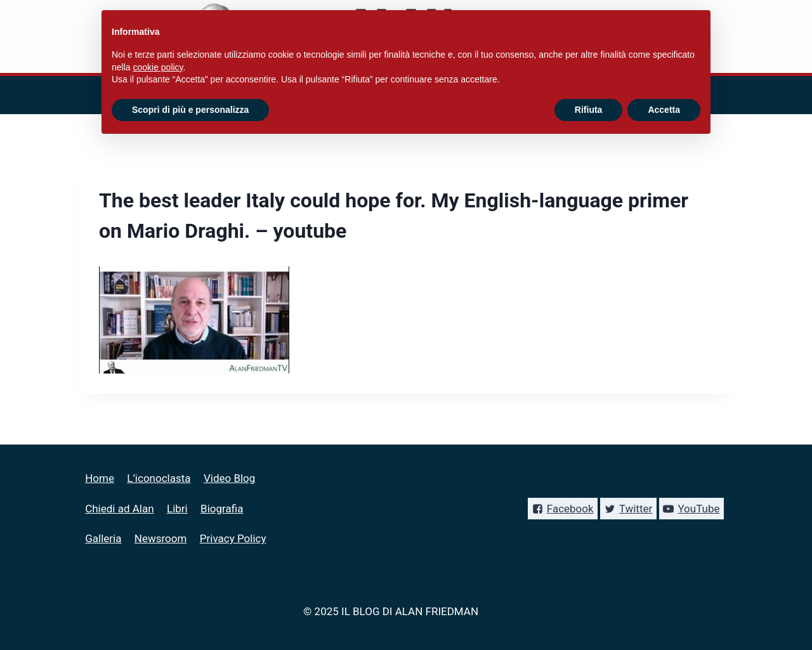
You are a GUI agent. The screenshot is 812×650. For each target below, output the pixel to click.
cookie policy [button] (158, 67)
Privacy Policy (233, 538)
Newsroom (161, 538)
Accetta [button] (664, 110)
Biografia (222, 509)
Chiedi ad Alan (119, 509)
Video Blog (229, 478)
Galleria (103, 538)
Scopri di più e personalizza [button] (190, 110)
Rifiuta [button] (589, 110)
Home (100, 478)
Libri (177, 509)
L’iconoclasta (159, 478)
